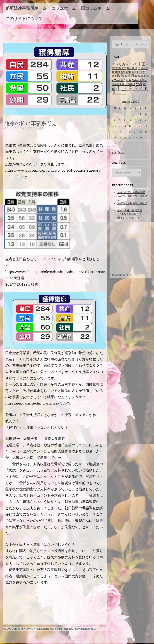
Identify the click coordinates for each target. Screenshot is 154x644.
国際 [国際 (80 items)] (118, 72)
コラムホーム (64, 8)
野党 (36, 128)
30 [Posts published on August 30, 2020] (146, 138)
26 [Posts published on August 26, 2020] (125, 138)
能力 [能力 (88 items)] (128, 80)
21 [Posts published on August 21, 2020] (135, 132)
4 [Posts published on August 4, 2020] (120, 120)
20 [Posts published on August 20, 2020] (130, 132)
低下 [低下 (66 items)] (124, 68)
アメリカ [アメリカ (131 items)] (119, 64)
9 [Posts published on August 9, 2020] (146, 120)
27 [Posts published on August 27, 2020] (130, 138)
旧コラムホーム (95, 8)
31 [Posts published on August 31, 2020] (115, 144)
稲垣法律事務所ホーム (26, 8)
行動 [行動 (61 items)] (139, 81)
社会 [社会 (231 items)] (116, 80)
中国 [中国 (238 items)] (141, 64)
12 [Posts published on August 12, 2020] (125, 126)
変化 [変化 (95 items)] (129, 72)
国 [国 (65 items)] (139, 68)
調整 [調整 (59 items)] (144, 81)
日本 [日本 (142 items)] (134, 76)
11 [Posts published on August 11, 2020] (120, 126)
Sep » (121, 152)
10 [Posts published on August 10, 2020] (115, 126)
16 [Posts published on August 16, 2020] (146, 126)
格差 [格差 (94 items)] (141, 76)
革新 (42, 128)
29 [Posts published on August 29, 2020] (141, 138)
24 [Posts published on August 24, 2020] (115, 138)
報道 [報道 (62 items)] (123, 72)
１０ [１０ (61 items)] (124, 89)
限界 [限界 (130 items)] (139, 84)
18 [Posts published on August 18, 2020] (120, 132)
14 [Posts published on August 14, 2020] (136, 126)
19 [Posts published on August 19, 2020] (125, 132)
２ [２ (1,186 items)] (130, 88)
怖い (24, 128)
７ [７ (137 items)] (118, 93)
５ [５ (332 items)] (146, 89)
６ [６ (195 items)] (114, 93)
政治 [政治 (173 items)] (121, 76)
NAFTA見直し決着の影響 (131, 192)
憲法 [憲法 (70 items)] (145, 72)
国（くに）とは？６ (128, 218)
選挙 (30, 128)
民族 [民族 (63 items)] (146, 76)
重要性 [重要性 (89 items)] (131, 84)
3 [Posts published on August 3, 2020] (115, 120)
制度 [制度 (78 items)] (129, 68)
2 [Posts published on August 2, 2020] (146, 114)
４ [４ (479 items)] (141, 88)
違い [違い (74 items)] (124, 84)
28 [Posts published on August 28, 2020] (136, 138)
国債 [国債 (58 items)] (143, 68)
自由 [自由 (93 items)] (134, 80)
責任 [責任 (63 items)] (114, 84)
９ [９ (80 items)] (125, 93)
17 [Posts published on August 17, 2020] (115, 132)
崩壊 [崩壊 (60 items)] (134, 72)
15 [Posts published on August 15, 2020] (141, 126)
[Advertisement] (78, 134)
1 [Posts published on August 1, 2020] (141, 114)
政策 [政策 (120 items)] (128, 76)
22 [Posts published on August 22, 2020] (141, 132)
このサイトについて (24, 19)
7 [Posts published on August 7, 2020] (135, 120)
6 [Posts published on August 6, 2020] (130, 120)
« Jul (114, 152)
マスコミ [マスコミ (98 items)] (131, 65)
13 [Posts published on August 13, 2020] (130, 126)
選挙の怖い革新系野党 (31, 123)
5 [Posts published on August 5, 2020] (125, 120)
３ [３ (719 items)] (136, 88)
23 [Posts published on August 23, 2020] (146, 132)
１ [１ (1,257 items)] (119, 88)
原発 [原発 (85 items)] (135, 68)
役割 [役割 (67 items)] (139, 72)
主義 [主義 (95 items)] (118, 68)
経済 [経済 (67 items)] (123, 80)
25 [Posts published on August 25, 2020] (120, 138)
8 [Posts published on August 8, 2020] (141, 120)
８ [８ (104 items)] (121, 93)
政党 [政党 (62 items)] (114, 76)
